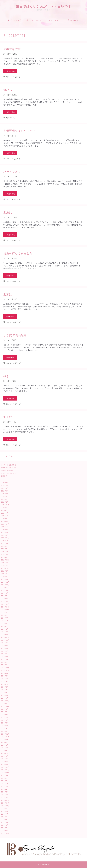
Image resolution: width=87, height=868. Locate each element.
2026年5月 (5, 485)
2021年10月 (5, 560)
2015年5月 (5, 720)
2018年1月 (5, 632)
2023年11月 (5, 524)
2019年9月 (5, 588)
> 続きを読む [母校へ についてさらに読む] (10, 112)
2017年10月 (5, 640)
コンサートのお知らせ (8, 465)
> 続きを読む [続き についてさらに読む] (10, 398)
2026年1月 (5, 491)
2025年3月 (5, 499)
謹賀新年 (4, 476)
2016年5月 (5, 687)
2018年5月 (5, 621)
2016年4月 (5, 690)
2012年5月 (5, 820)
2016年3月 (5, 692)
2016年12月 (5, 668)
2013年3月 (5, 792)
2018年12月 (5, 604)
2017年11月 (5, 637)
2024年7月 (5, 513)
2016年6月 (5, 684)
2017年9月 (5, 643)
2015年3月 (5, 726)
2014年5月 (5, 753)
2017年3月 (5, 659)
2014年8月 (5, 745)
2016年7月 (5, 681)
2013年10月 (5, 773)
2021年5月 (5, 568)
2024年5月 (5, 516)
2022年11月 (5, 538)
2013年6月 (5, 784)
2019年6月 (5, 593)
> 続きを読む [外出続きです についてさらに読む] (10, 71)
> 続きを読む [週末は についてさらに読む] (10, 235)
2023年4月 (5, 530)
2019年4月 (5, 596)
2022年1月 (5, 554)
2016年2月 (5, 695)
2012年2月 (5, 828)
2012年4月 (5, 822)
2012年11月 (5, 803)
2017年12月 (5, 635)
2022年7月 (5, 543)
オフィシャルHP (34, 20)
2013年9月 (5, 775)
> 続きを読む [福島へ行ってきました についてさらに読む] (10, 276)
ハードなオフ (12, 171)
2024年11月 (5, 505)
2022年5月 (5, 549)
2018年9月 (5, 612)
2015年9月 (5, 709)
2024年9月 (5, 507)
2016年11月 (5, 670)
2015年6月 (5, 717)
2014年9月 (5, 742)
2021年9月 (5, 563)
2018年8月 (5, 615)
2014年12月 (5, 734)
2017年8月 (5, 646)
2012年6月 (5, 817)
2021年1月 (5, 576)
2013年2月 (5, 795)
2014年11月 (5, 737)
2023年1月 (5, 535)
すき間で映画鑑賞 (15, 335)
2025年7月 (5, 494)
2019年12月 (5, 582)
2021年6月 (5, 565)
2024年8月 (5, 510)
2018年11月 (5, 607)
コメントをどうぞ (13, 77)
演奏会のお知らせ (7, 470)
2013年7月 (5, 781)
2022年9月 (5, 541)
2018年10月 (5, 610)
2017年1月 (5, 665)
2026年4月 (5, 488)
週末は (8, 212)
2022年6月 (5, 546)
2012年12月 (5, 800)
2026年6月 (5, 483)
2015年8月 (5, 712)
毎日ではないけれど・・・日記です (44, 6)
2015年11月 (5, 704)
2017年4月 (5, 657)
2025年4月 (5, 496)
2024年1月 (5, 521)
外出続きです (12, 49)
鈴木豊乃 (46, 865)
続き (6, 376)
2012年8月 (5, 811)
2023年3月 (5, 532)
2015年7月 (5, 715)
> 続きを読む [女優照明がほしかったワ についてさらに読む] (10, 153)
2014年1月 (5, 764)
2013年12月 (5, 767)
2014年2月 (5, 762)
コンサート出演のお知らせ (10, 473)
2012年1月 (5, 831)
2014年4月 (5, 756)
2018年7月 (5, 618)
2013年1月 (5, 797)
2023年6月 (5, 527)
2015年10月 (5, 706)
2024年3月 (5, 519)
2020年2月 (5, 579)
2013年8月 (5, 778)
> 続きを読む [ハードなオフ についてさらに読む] (10, 194)
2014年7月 (5, 748)
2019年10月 (5, 585)
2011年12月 (5, 833)
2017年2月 (5, 662)
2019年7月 (5, 590)
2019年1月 (5, 601)
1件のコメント (12, 118)
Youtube (53, 20)
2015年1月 (5, 731)
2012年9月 (5, 808)
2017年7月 (5, 648)
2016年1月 (5, 698)
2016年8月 (5, 679)
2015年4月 (5, 723)
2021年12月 (5, 557)
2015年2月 (5, 728)
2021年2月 (5, 574)
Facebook (73, 20)
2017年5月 (5, 654)
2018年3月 (5, 626)
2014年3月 (5, 759)
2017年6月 (5, 651)
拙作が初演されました (8, 468)
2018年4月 (5, 623)
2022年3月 (5, 552)
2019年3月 (5, 599)
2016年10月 (5, 673)
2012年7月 (5, 814)
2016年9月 (5, 676)
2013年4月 (5, 789)
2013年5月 (5, 786)
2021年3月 (5, 571)
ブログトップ (14, 20)
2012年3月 (5, 825)
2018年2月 (5, 629)
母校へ (8, 90)
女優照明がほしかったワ (19, 131)
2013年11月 (5, 770)
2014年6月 (5, 751)
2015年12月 (5, 701)
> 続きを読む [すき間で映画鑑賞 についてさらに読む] (10, 357)
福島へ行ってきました (18, 253)
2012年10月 (5, 806)
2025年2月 (5, 502)
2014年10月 (5, 739)
